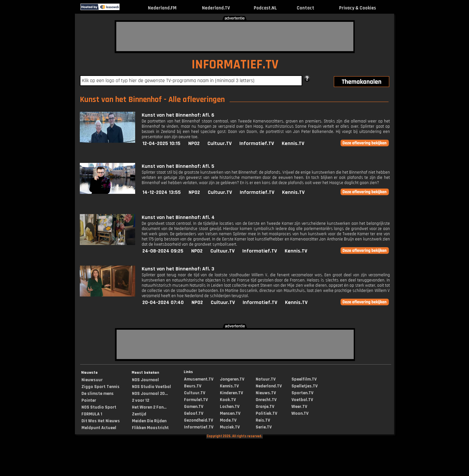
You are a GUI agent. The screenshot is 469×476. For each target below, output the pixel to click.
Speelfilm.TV (304, 379)
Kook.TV (228, 400)
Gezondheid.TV (199, 420)
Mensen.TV (230, 413)
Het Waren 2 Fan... (149, 407)
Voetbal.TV (302, 400)
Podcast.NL (265, 8)
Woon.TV (300, 413)
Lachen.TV (230, 407)
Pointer (89, 400)
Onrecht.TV (266, 400)
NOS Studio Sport (99, 407)
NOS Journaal (145, 380)
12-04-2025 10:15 (161, 144)
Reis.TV (263, 420)
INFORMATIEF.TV (235, 65)
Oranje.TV (265, 407)
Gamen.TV (194, 407)
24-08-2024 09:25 (163, 251)
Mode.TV (228, 420)
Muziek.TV (230, 427)
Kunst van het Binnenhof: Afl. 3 (178, 269)
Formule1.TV (196, 400)
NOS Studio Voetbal (151, 387)
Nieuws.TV (266, 393)
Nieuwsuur (92, 380)
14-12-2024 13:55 (162, 192)
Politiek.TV (266, 413)
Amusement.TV (199, 379)
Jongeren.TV (232, 379)
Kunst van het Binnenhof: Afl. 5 (178, 166)
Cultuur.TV (220, 144)
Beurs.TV (193, 386)
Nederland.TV (216, 8)
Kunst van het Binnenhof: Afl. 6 (178, 115)
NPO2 (194, 144)
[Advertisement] (235, 36)
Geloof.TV (194, 413)
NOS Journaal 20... (150, 394)
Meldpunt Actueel (99, 428)
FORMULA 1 (92, 414)
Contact (306, 8)
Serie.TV (264, 427)
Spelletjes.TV (305, 386)
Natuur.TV (266, 379)
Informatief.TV (257, 144)
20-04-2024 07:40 (163, 303)
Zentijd (139, 414)
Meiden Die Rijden (149, 421)
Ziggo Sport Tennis (100, 387)
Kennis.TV (293, 144)
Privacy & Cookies (357, 8)
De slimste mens (98, 394)
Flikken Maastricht (150, 428)
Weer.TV (299, 407)
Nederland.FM (162, 8)
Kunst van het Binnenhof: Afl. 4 (178, 217)
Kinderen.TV (231, 393)
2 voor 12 (141, 400)
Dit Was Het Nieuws (101, 421)
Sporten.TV (302, 393)
